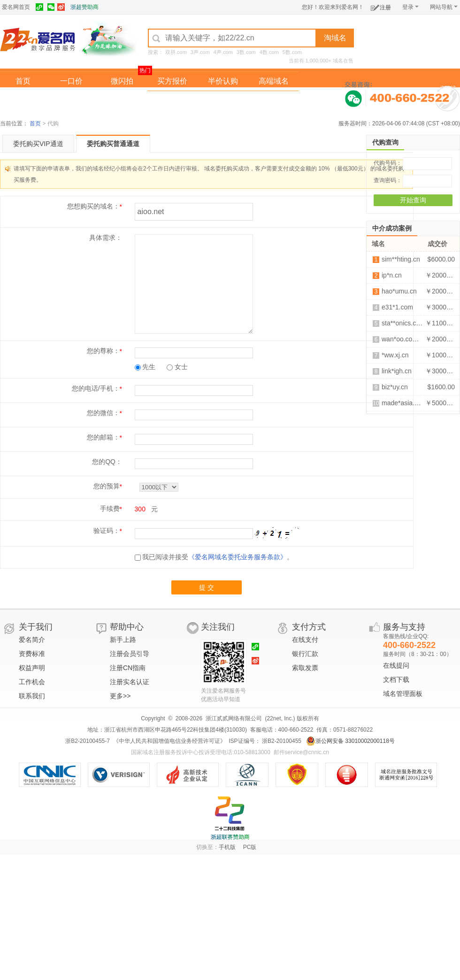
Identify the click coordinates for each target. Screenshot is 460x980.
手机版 (227, 847)
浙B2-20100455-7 (88, 741)
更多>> (120, 696)
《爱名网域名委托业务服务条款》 (238, 557)
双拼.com (176, 52)
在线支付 (305, 640)
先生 (145, 367)
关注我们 (218, 627)
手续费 (110, 509)
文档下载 (396, 679)
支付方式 (309, 627)
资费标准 (32, 654)
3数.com (246, 52)
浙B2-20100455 (281, 741)
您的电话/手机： (96, 388)
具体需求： (106, 238)
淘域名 (335, 38)
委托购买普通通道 (113, 144)
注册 (381, 6)
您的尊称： (103, 351)
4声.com (223, 52)
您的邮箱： (103, 437)
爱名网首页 (16, 7)
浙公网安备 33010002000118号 (350, 741)
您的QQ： (107, 462)
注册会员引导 (130, 654)
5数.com (292, 52)
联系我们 (32, 696)
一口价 (71, 81)
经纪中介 (172, 100)
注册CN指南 (128, 668)
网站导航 (444, 7)
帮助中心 (127, 627)
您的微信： (103, 413)
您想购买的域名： (93, 206)
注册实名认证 (130, 682)
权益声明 (32, 668)
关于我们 (36, 627)
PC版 (250, 847)
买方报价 (172, 81)
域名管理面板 (403, 694)
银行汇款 (305, 654)
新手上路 (123, 640)
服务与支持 (404, 627)
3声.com (200, 52)
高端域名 (274, 81)
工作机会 (32, 682)
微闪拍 (122, 81)
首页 (23, 81)
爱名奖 (274, 100)
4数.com (269, 52)
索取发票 (305, 668)
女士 (177, 367)
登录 (410, 7)
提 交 (207, 587)
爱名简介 (32, 640)
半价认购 (223, 81)
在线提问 (396, 665)
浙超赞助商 (84, 7)
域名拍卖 (223, 100)
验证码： (107, 531)
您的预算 (107, 486)
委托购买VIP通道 (38, 144)
